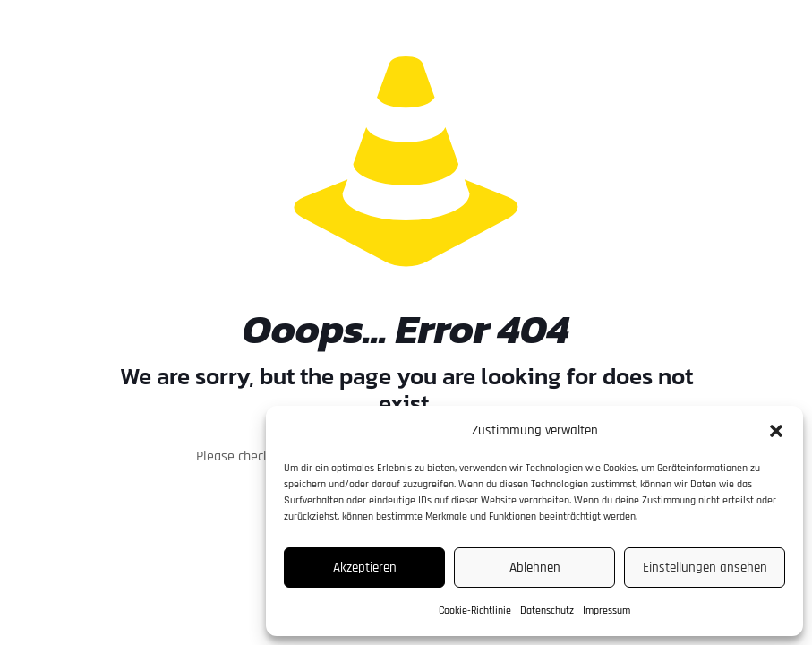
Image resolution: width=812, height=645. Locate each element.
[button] (776, 431)
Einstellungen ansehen (705, 568)
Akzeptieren (365, 568)
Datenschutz (547, 611)
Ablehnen (535, 568)
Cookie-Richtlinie (475, 611)
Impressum (607, 611)
